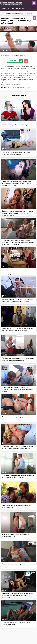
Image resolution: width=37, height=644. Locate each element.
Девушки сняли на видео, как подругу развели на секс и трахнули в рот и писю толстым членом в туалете (18, 213)
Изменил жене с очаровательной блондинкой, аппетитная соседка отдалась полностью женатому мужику (18, 272)
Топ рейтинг (20, 8)
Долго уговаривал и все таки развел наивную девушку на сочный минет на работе (17, 330)
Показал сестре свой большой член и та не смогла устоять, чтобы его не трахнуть (17, 124)
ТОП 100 (11, 8)
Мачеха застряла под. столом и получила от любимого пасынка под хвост (17, 153)
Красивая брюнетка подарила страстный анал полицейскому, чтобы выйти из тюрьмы (18, 300)
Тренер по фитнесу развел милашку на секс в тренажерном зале (17, 535)
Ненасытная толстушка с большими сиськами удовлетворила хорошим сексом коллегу (17, 447)
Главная (4, 8)
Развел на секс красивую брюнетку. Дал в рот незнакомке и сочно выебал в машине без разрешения (17, 595)
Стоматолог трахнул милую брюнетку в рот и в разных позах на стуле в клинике (18, 477)
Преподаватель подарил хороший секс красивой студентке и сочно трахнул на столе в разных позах (18, 389)
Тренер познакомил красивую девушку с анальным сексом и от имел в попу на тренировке (16, 419)
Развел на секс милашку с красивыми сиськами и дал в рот (18, 565)
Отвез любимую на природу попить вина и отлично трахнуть (16, 506)
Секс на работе (15, 88)
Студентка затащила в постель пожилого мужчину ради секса (16, 624)
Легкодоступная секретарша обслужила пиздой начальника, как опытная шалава (18, 359)
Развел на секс (26, 88)
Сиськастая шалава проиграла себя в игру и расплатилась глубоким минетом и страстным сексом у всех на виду (18, 184)
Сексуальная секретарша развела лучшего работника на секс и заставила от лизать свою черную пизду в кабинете (18, 242)
